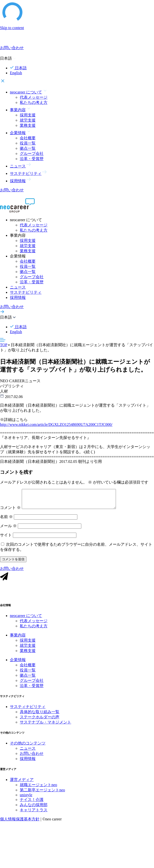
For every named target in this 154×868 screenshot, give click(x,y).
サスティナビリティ (28, 711)
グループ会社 (32, 154)
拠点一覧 (28, 148)
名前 (6, 520)
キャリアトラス (34, 815)
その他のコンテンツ (28, 748)
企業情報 (18, 664)
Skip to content (12, 28)
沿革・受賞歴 (32, 159)
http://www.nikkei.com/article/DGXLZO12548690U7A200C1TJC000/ (56, 425)
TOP (4, 345)
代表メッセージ (34, 97)
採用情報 (18, 298)
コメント (10, 511)
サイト (6, 539)
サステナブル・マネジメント (45, 727)
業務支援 (28, 125)
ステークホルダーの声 (40, 722)
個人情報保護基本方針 (20, 824)
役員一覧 (28, 143)
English (16, 73)
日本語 (18, 68)
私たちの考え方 (34, 102)
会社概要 (28, 138)
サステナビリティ (26, 292)
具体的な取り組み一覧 (40, 716)
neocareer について (26, 620)
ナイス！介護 (32, 804)
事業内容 (18, 640)
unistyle (26, 800)
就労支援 (28, 120)
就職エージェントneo (38, 789)
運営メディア (22, 784)
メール (8, 530)
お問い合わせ (32, 758)
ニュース (18, 287)
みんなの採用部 (34, 809)
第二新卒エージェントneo (42, 795)
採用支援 (28, 115)
